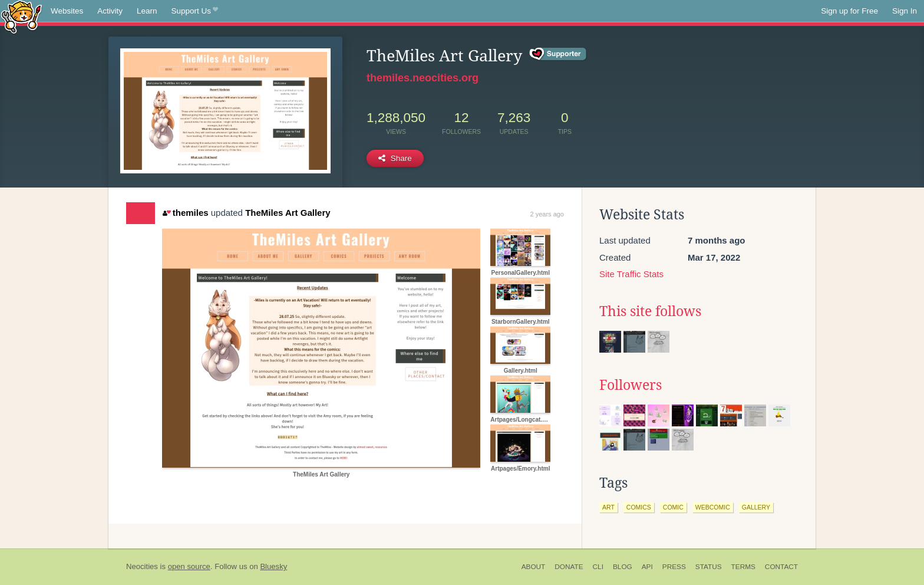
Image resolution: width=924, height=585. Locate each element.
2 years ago (547, 214)
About (534, 567)
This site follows (650, 311)
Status (709, 567)
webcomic (713, 507)
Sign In (905, 11)
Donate (569, 567)
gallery (756, 507)
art (608, 507)
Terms (743, 567)
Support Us (195, 11)
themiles (185, 213)
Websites (67, 11)
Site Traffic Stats (631, 274)
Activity (110, 11)
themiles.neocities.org (423, 78)
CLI (598, 567)
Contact (781, 567)
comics (639, 507)
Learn (147, 11)
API (647, 567)
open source (189, 566)
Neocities (142, 566)
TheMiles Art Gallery (288, 213)
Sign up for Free (849, 11)
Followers (631, 385)
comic (673, 507)
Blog (623, 567)
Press (674, 567)
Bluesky (273, 566)
